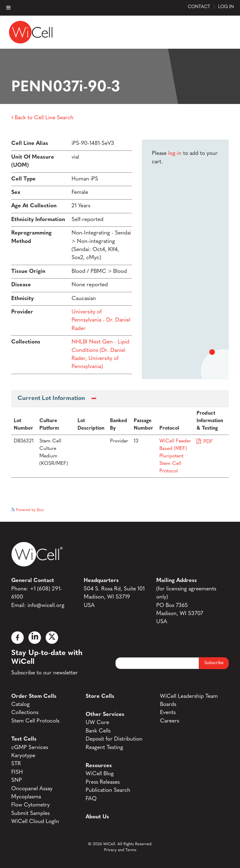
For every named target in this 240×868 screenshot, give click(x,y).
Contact (199, 7)
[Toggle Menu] (8, 7)
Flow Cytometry (30, 805)
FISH (17, 772)
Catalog (20, 705)
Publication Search (108, 790)
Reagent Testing (104, 748)
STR (16, 764)
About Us (97, 817)
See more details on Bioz (208, 509)
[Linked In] (35, 638)
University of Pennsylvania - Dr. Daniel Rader (101, 320)
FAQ (91, 799)
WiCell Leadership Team (189, 696)
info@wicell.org (46, 606)
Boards (168, 705)
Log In (226, 7)
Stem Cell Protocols (35, 721)
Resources (99, 766)
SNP (17, 780)
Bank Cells (98, 731)
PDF (208, 442)
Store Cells (100, 696)
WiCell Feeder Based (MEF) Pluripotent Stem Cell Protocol (175, 456)
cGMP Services (30, 748)
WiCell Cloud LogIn (35, 822)
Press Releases (103, 782)
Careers (170, 721)
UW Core (97, 723)
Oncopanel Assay (32, 789)
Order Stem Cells (34, 696)
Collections (25, 713)
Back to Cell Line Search (42, 118)
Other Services (105, 715)
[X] (52, 638)
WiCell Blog (100, 774)
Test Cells (24, 739)
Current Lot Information (51, 399)
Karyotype (23, 756)
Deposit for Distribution (114, 739)
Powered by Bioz (27, 510)
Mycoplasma (26, 797)
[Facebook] (17, 638)
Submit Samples (30, 814)
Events (168, 713)
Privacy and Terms (120, 850)
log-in (175, 153)
